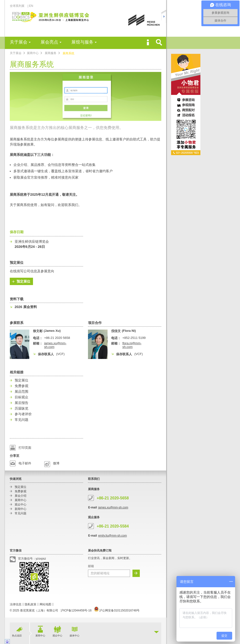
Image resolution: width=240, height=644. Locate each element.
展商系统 (68, 53)
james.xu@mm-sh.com (113, 507)
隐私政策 (31, 604)
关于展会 (19, 42)
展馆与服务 (82, 42)
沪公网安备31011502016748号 (117, 610)
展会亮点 (49, 42)
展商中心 (33, 53)
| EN (30, 6)
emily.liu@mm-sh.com (113, 536)
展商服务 (51, 53)
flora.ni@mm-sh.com (132, 345)
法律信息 (16, 604)
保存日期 (17, 232)
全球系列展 (18, 6)
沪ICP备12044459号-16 (76, 610)
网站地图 (45, 604)
